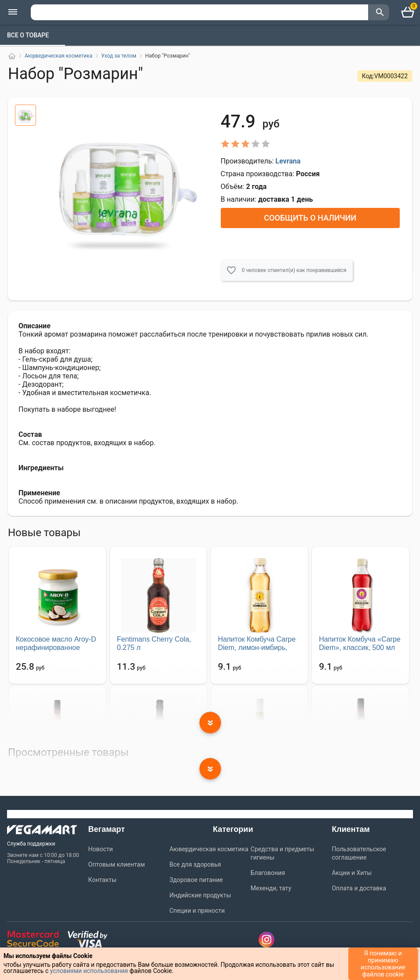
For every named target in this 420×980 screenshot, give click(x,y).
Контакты (102, 880)
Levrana (288, 161)
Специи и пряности (197, 911)
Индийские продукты (200, 895)
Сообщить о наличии (310, 218)
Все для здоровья (195, 864)
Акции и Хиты (352, 873)
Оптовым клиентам (117, 864)
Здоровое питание (196, 880)
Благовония (268, 873)
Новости (101, 849)
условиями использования (89, 971)
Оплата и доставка (359, 888)
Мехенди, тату (271, 888)
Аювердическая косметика (209, 849)
